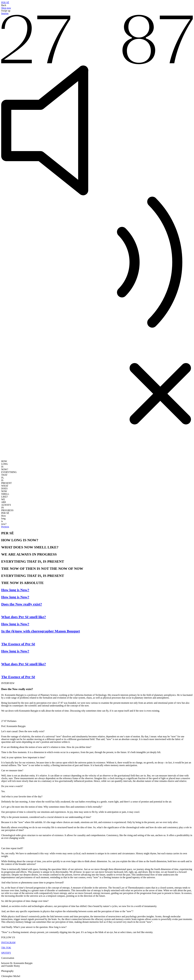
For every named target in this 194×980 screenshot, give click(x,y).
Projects (5, 527)
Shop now (6, 8)
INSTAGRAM (8, 943)
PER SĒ (5, 2)
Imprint (5, 13)
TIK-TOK (6, 948)
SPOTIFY (6, 953)
